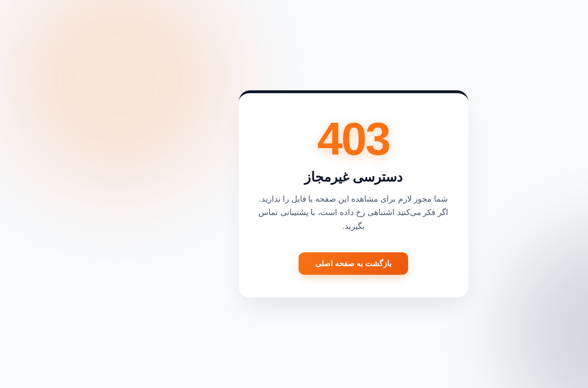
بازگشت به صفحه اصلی (294, 264)
